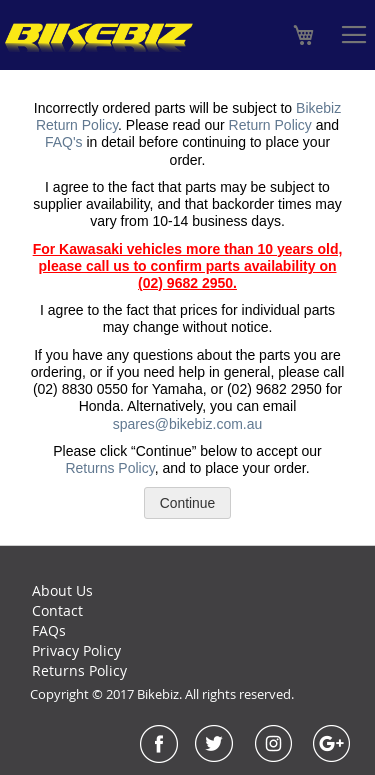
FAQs (49, 630)
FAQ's (64, 142)
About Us (62, 590)
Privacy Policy (76, 650)
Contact (57, 610)
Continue (187, 503)
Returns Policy (109, 468)
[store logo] (99, 37)
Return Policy (270, 125)
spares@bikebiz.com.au (188, 424)
